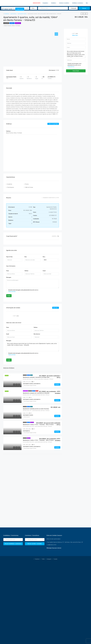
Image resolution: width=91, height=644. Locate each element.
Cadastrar (6, 9)
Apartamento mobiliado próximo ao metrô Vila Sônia (36, 409)
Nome (8, 271)
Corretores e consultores (64, 3)
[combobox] (14, 260)
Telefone (26, 271)
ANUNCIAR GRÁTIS (37, 3)
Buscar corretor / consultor (35, 544)
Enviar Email (76, 71)
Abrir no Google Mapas (53, 124)
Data (26, 257)
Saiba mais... (56, 308)
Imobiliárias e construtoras (77, 3)
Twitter (43, 559)
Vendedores (53, 3)
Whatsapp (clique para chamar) (54, 548)
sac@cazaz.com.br (52, 545)
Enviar (9, 296)
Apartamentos (13, 14)
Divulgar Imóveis (20, 9)
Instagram (49, 559)
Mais (87, 3)
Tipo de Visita (9, 257)
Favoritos (12, 9)
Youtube (55, 559)
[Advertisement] (33, 467)
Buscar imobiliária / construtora (13, 544)
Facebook (37, 559)
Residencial (7, 14)
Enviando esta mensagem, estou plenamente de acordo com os (33, 291)
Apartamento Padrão (22, 14)
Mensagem (9, 277)
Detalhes (57, 384)
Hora (44, 257)
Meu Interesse (37, 334)
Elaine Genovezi (27, 417)
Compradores (45, 3)
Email (44, 271)
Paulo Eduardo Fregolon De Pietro (30, 385)
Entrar (2, 9)
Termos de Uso (12, 292)
